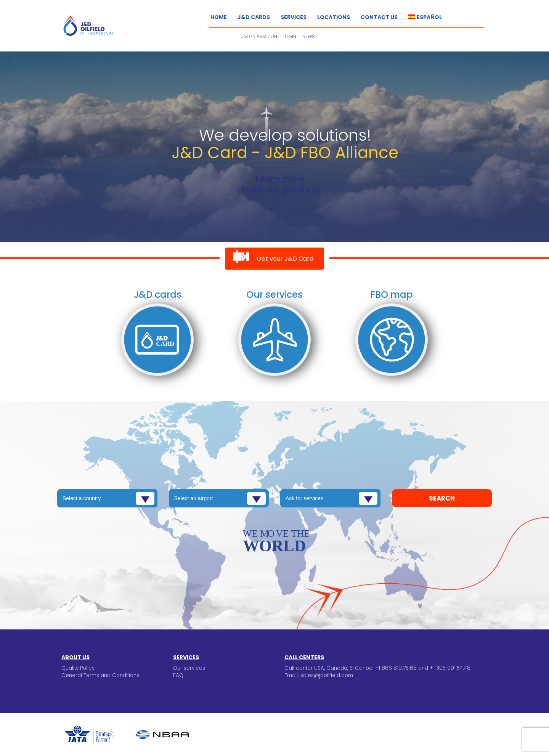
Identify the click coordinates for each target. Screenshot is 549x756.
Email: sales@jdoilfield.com (319, 675)
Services (294, 17)
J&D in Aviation (259, 36)
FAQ (178, 675)
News (309, 36)
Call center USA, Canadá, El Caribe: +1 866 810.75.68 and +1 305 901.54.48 (377, 668)
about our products (279, 189)
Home (219, 17)
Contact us (379, 17)
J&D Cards (254, 17)
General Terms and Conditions (100, 675)
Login (290, 36)
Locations (334, 17)
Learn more (280, 179)
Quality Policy (78, 668)
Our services (189, 668)
